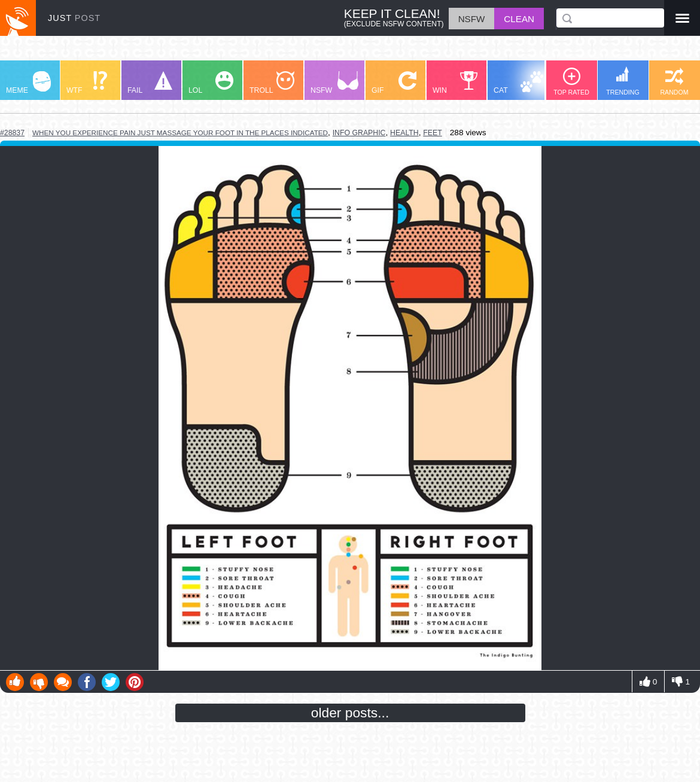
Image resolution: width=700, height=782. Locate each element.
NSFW (334, 83)
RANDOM (674, 82)
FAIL (150, 83)
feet (432, 133)
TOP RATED (571, 82)
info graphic (359, 133)
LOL (211, 83)
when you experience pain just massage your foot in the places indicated (180, 133)
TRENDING (623, 81)
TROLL (272, 83)
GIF (394, 83)
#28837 (12, 133)
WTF (87, 83)
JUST (74, 18)
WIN (455, 83)
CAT (518, 83)
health (404, 133)
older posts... (350, 713)
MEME (28, 83)
